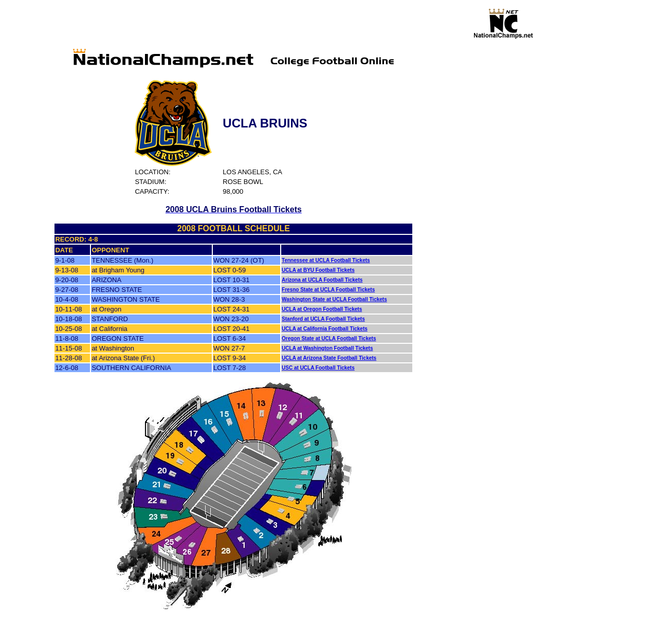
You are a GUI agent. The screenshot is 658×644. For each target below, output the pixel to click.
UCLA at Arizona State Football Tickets (329, 358)
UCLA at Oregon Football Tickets (322, 309)
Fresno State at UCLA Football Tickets (328, 290)
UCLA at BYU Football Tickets (318, 270)
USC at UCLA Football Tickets (318, 368)
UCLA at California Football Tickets (325, 329)
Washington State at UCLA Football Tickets (334, 299)
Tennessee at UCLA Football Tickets (326, 260)
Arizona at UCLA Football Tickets (322, 280)
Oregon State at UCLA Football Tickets (329, 338)
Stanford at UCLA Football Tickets (323, 319)
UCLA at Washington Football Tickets (327, 348)
